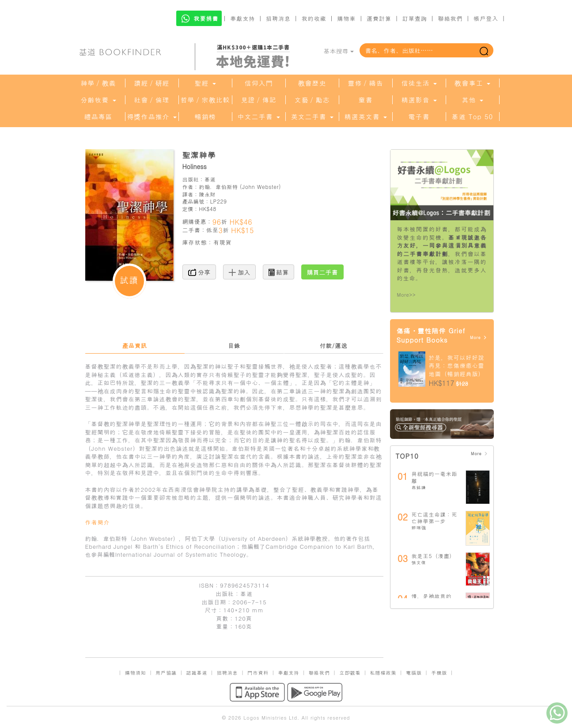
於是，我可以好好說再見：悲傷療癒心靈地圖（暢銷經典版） (457, 366)
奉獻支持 (242, 18)
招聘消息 (278, 18)
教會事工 (472, 83)
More (479, 338)
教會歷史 (312, 83)
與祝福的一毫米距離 (435, 477)
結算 (279, 272)
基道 (210, 179)
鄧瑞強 (419, 528)
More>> (407, 295)
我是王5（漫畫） (434, 556)
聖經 (205, 83)
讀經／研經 (152, 83)
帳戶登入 (486, 18)
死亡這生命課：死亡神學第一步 (435, 518)
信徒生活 (419, 83)
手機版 (439, 673)
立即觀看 (350, 673)
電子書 (419, 117)
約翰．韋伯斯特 (218, 187)
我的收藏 (314, 18)
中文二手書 (258, 117)
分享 (199, 272)
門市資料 (258, 673)
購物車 (346, 18)
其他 (472, 100)
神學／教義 (98, 83)
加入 (240, 272)
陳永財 (207, 194)
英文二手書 (312, 117)
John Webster (260, 187)
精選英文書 (365, 117)
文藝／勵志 (312, 100)
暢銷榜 (205, 117)
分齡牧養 (98, 100)
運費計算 (379, 18)
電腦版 (414, 673)
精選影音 (419, 100)
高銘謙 (419, 487)
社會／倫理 (152, 100)
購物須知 (136, 673)
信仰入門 (259, 83)
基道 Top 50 (472, 117)
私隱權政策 (383, 673)
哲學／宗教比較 (205, 100)
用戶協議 (166, 673)
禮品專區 (98, 117)
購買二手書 (322, 272)
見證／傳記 (259, 100)
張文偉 (419, 562)
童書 (366, 100)
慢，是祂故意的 (432, 596)
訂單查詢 (415, 18)
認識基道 (197, 673)
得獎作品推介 (152, 117)
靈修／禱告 (366, 83)
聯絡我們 (450, 18)
